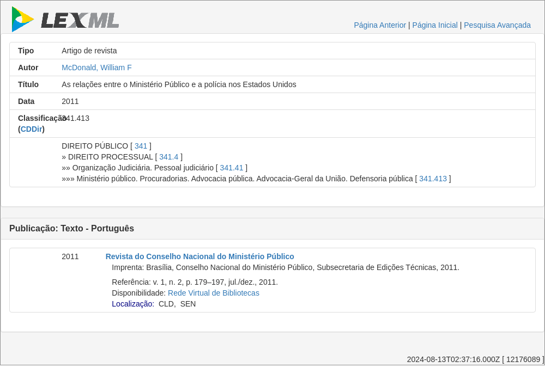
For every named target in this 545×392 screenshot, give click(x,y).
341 (141, 146)
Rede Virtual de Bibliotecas (214, 293)
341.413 (433, 179)
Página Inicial (435, 25)
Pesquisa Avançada (497, 25)
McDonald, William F (96, 68)
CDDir (32, 129)
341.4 (169, 157)
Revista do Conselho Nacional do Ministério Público (200, 256)
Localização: (133, 304)
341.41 (232, 168)
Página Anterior (380, 25)
